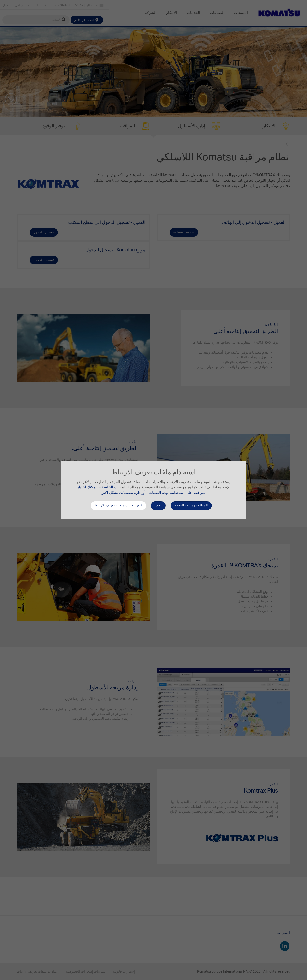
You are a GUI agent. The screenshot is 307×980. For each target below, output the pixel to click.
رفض (158, 505)
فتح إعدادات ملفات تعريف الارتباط (118, 505)
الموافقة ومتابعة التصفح (191, 505)
